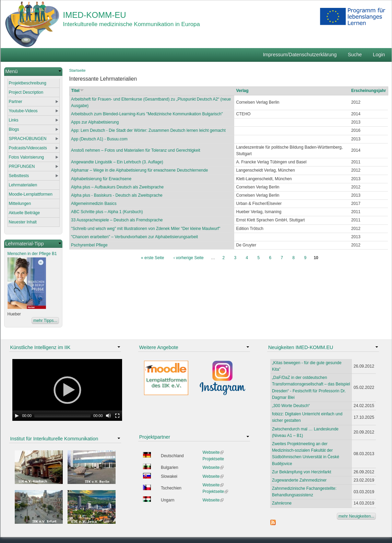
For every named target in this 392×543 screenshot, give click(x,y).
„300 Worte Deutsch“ (291, 406)
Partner (16, 102)
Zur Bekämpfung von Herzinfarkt (302, 472)
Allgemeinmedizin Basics (94, 204)
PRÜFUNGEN (22, 166)
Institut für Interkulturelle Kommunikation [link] (54, 439)
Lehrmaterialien (23, 185)
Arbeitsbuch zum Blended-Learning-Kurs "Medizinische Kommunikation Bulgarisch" (147, 114)
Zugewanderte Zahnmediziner (299, 480)
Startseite (78, 70)
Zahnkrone (282, 503)
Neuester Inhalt (23, 222)
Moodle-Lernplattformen (31, 194)
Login (379, 55)
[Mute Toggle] (108, 416)
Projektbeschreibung (28, 83)
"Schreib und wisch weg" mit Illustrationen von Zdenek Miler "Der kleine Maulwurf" (146, 229)
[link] (33, 72)
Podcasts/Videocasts (28, 148)
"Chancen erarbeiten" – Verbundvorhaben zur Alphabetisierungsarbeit (134, 237)
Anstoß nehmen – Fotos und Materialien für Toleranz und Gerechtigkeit (136, 150)
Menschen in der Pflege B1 (32, 254)
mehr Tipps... (45, 321)
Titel (78, 91)
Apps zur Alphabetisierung (95, 122)
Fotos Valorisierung (27, 157)
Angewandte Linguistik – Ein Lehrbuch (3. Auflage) (117, 162)
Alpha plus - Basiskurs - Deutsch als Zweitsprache (117, 195)
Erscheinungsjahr (369, 91)
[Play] (17, 416)
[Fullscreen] (117, 416)
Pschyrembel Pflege (89, 245)
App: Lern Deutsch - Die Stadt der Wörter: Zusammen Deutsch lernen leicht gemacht (148, 130)
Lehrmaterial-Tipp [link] (25, 244)
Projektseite (213, 459)
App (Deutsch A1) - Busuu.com (99, 139)
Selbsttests (19, 176)
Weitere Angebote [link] (159, 347)
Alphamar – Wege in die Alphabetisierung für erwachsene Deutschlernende (139, 170)
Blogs (14, 129)
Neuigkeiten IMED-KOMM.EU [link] (301, 347)
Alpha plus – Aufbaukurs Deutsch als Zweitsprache (117, 187)
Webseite (213, 452)
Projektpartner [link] (155, 437)
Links (14, 120)
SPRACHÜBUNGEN (28, 139)
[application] (67, 390)
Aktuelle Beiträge (25, 213)
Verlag (242, 91)
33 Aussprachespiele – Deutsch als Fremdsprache (117, 220)
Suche (355, 55)
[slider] (62, 416)
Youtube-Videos (23, 111)
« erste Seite (152, 258)
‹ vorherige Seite (189, 258)
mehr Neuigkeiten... (356, 516)
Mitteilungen (20, 204)
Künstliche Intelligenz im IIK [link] (40, 347)
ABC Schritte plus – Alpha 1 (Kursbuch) (107, 212)
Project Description (26, 92)
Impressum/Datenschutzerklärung (300, 55)
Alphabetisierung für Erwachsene (101, 179)
